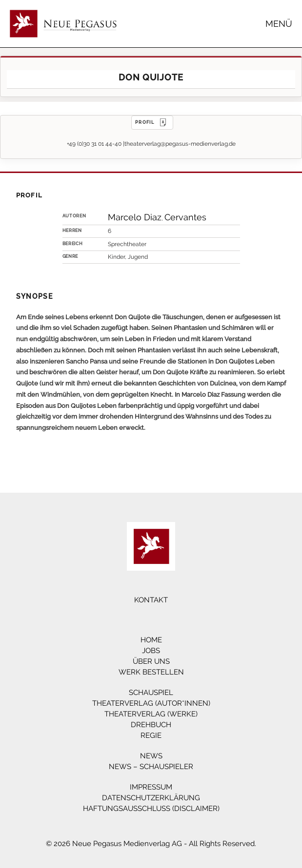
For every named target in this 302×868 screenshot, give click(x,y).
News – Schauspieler (151, 767)
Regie (151, 735)
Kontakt (151, 600)
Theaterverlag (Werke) (151, 714)
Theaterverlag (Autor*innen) (151, 703)
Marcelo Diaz (135, 217)
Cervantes (185, 217)
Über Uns (151, 661)
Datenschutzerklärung (151, 798)
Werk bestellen (151, 672)
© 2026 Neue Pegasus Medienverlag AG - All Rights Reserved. (151, 844)
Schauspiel (151, 693)
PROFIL (152, 122)
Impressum (151, 787)
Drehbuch (151, 725)
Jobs (151, 651)
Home (151, 640)
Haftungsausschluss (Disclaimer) (151, 809)
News (151, 756)
